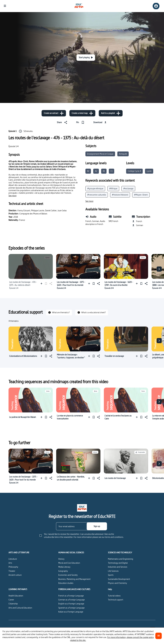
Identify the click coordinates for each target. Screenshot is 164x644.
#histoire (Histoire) (120, 195)
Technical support (116, 600)
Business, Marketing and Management (74, 579)
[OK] (159, 636)
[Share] (63, 122)
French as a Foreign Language (71, 596)
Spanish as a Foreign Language (71, 608)
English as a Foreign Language (71, 604)
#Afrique (113, 188)
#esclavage (128, 188)
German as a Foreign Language (72, 600)
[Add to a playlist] (111, 113)
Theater (12, 571)
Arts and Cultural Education (20, 608)
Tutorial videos (114, 596)
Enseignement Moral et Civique (100, 154)
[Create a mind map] (82, 113)
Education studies (66, 583)
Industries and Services (118, 567)
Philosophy (13, 567)
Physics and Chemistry (117, 583)
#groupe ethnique (95, 188)
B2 (88, 171)
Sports (111, 575)
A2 (96, 171)
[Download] (100, 122)
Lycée (149, 171)
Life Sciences (113, 571)
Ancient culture (15, 575)
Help (110, 589)
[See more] (12, 196)
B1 (104, 171)
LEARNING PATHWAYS (18, 589)
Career (11, 600)
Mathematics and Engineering (121, 559)
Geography (63, 571)
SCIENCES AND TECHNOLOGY (120, 553)
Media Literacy (64, 567)
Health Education (16, 596)
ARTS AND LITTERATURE (19, 553)
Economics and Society (68, 575)
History (61, 559)
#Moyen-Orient (141, 195)
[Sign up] (97, 526)
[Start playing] (86, 58)
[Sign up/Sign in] (156, 6)
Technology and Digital (118, 563)
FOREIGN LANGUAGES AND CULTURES (74, 589)
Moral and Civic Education (69, 563)
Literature (13, 559)
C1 (112, 171)
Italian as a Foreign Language (71, 612)
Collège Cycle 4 (134, 171)
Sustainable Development (119, 579)
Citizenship (13, 604)
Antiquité (123, 154)
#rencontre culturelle (97, 195)
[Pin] (81, 122)
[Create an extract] (54, 113)
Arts (10, 563)
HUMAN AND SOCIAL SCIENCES (71, 553)
